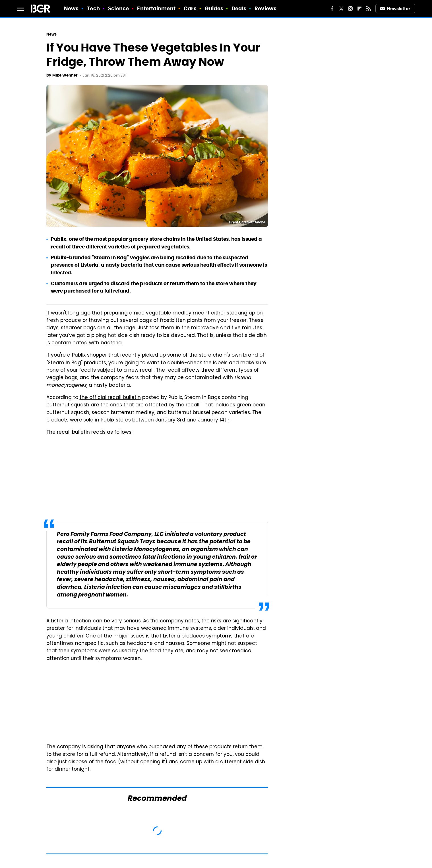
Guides (214, 8)
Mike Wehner (65, 75)
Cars (190, 8)
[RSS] (369, 9)
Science (118, 8)
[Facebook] (332, 9)
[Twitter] (341, 9)
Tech (93, 8)
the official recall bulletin (110, 398)
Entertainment (156, 8)
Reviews (265, 8)
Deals (239, 8)
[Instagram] (350, 9)
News (71, 8)
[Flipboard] (359, 9)
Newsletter (395, 9)
